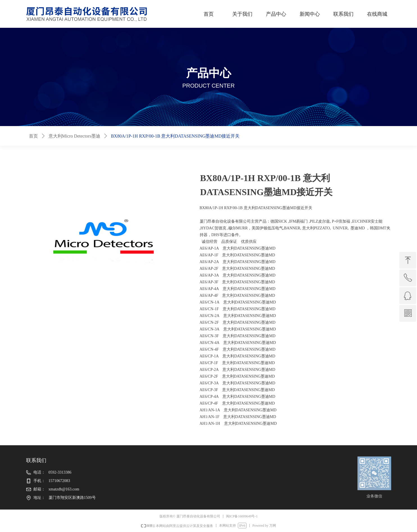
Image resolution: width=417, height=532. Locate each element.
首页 (33, 136)
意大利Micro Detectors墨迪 (74, 136)
